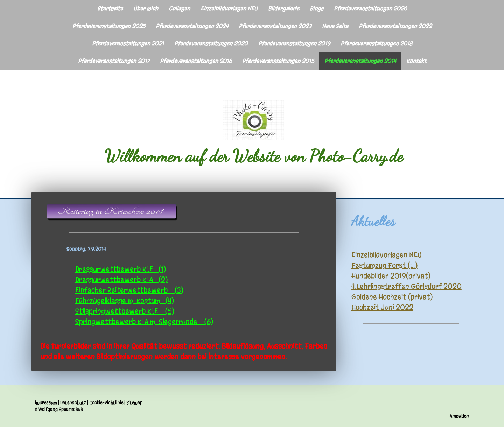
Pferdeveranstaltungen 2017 (114, 61)
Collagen (179, 9)
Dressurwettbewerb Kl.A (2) (121, 280)
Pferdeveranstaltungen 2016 (196, 61)
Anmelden (459, 416)
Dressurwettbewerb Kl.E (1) (121, 269)
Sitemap (134, 403)
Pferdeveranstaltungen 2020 (211, 44)
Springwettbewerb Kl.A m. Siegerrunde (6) (144, 322)
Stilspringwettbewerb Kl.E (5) (125, 311)
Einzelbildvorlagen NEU (229, 9)
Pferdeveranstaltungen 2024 (192, 26)
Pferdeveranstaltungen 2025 (109, 26)
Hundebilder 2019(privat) (391, 276)
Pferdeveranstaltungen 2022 (395, 26)
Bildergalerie (284, 9)
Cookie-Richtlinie (106, 403)
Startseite (110, 9)
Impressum (46, 403)
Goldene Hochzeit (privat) (392, 297)
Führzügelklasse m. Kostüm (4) (125, 301)
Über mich (146, 9)
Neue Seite (335, 26)
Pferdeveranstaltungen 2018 (376, 44)
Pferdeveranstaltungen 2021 (128, 44)
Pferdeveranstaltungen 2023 (275, 26)
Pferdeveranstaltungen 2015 (278, 61)
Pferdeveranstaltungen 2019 (294, 44)
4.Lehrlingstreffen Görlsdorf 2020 (407, 286)
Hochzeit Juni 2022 (382, 307)
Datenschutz (73, 403)
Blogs (317, 9)
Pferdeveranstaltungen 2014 (360, 61)
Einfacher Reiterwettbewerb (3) (129, 290)
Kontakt (416, 61)
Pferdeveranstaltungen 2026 (370, 9)
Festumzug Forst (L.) (384, 265)
